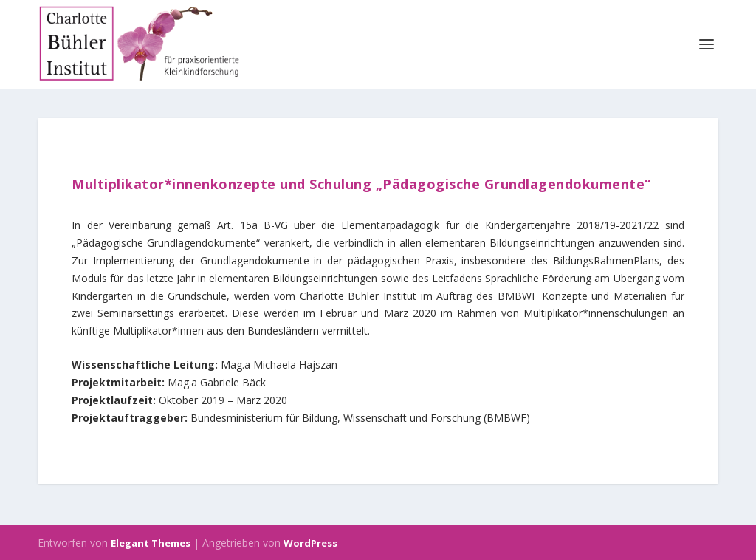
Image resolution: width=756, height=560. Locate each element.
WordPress (310, 543)
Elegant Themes (151, 543)
